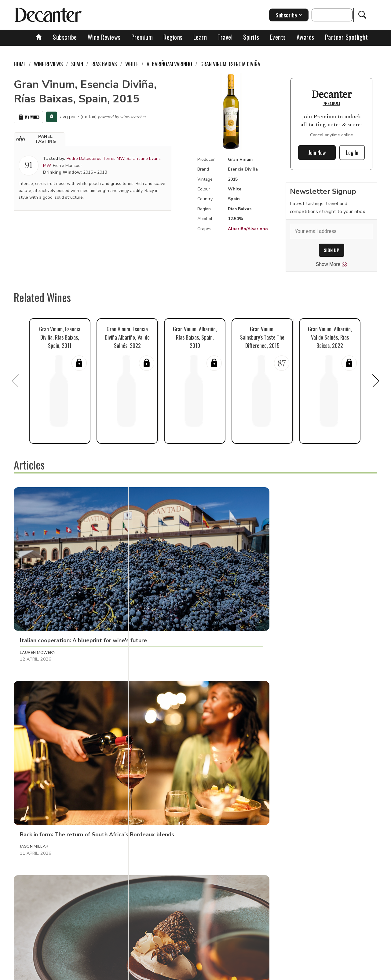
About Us (82, 973)
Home (20, 64)
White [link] (132, 64)
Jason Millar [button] (154, 577)
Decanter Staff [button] (277, 577)
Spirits (251, 37)
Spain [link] (77, 64)
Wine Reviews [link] (48, 64)
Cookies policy (170, 973)
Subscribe (65, 37)
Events (278, 37)
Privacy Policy (206, 973)
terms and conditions (249, 973)
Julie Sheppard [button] (276, 696)
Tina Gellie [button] (271, 822)
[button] (40, 138)
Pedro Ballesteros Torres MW (95, 157)
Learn (200, 37)
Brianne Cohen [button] (156, 822)
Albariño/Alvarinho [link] (169, 64)
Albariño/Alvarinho (248, 229)
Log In (352, 153)
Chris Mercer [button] (155, 696)
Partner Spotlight (347, 37)
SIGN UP (332, 250)
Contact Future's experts (123, 973)
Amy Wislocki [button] (35, 822)
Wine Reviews (104, 37)
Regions (173, 37)
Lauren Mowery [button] (38, 577)
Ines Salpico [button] (33, 696)
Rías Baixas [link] (104, 64)
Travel (225, 37)
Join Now (317, 153)
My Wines (28, 116)
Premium (142, 37)
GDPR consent (291, 973)
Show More (332, 264)
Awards (305, 37)
